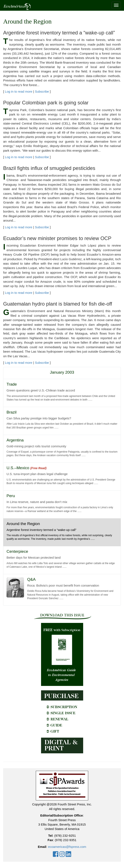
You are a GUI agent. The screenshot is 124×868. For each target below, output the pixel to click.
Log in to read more (19, 91)
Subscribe (42, 91)
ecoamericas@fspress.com (67, 847)
